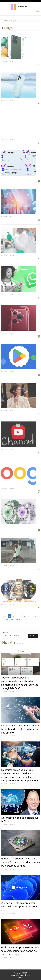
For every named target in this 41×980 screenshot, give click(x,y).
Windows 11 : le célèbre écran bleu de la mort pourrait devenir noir (19, 907)
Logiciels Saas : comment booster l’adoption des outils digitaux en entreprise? (20, 729)
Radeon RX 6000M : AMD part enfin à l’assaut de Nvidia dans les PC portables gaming (20, 862)
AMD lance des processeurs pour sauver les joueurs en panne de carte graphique (20, 951)
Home (5, 21)
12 (7, 620)
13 (12, 620)
